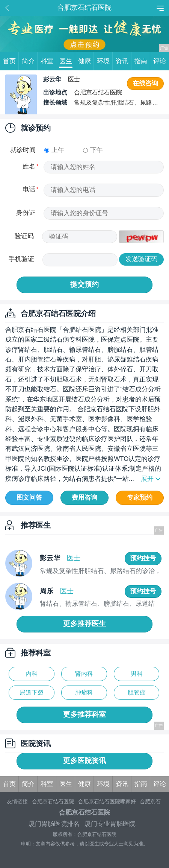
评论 (160, 61)
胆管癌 (137, 692)
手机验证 (21, 259)
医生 (67, 61)
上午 (54, 150)
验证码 (24, 236)
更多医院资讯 (84, 761)
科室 (48, 61)
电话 (29, 189)
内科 (32, 674)
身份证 (26, 213)
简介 (30, 61)
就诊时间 (23, 150)
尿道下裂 (32, 692)
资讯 (124, 61)
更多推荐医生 (84, 624)
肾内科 (84, 674)
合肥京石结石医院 (53, 801)
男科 (137, 674)
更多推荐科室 (84, 714)
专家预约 (140, 498)
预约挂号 (143, 558)
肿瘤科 (84, 692)
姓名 (29, 166)
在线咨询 (145, 83)
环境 (105, 61)
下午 (93, 150)
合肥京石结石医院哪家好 (107, 801)
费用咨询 (84, 498)
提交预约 (84, 284)
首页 (11, 61)
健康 (86, 61)
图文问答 (29, 498)
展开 (147, 479)
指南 (142, 61)
